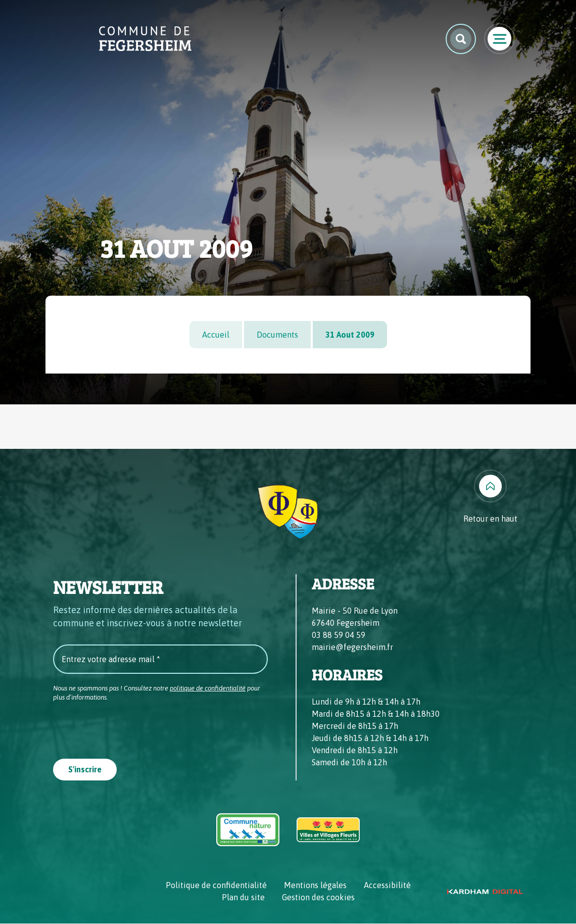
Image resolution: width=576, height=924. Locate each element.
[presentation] (130, 727)
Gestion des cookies (318, 898)
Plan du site (243, 898)
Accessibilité (387, 886)
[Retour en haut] (490, 497)
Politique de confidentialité (216, 886)
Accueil (216, 335)
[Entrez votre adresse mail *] (160, 659)
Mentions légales (315, 886)
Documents (277, 335)
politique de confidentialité (208, 688)
